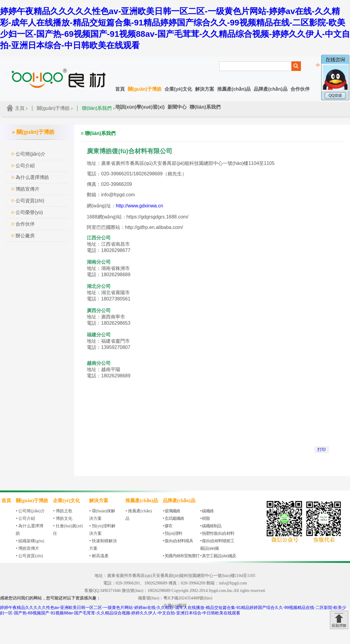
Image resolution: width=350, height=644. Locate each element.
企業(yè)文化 (178, 89)
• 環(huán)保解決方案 (102, 515)
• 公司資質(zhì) (29, 556)
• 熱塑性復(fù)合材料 (217, 533)
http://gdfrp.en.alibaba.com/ (154, 227)
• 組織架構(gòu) (30, 541)
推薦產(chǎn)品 (234, 89)
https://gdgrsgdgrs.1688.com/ (157, 217)
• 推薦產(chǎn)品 (139, 515)
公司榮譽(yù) (29, 212)
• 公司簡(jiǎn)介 (30, 511)
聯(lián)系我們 (205, 107)
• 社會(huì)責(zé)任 (68, 530)
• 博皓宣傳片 (28, 548)
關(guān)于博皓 (145, 89)
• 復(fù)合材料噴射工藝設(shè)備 (217, 545)
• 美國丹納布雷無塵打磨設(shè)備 (181, 560)
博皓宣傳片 (28, 189)
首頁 (120, 89)
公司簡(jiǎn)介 (31, 154)
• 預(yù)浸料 (172, 533)
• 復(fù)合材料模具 (178, 541)
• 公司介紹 (25, 518)
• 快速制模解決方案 (103, 545)
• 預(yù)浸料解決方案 (102, 530)
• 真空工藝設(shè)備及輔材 (218, 560)
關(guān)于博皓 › (55, 108)
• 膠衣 (168, 526)
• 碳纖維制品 (211, 526)
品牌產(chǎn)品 (270, 89)
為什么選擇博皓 (32, 177)
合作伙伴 (300, 89)
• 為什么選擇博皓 (30, 530)
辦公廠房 (25, 236)
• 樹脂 (205, 518)
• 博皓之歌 (63, 511)
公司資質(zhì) (30, 201)
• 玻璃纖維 (171, 511)
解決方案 (205, 89)
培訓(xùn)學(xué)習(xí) (140, 107)
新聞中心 (177, 107)
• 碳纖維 (207, 511)
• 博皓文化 (63, 518)
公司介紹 (25, 166)
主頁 (20, 108)
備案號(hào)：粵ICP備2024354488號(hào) (175, 598)
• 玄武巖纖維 (173, 518)
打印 (322, 449)
